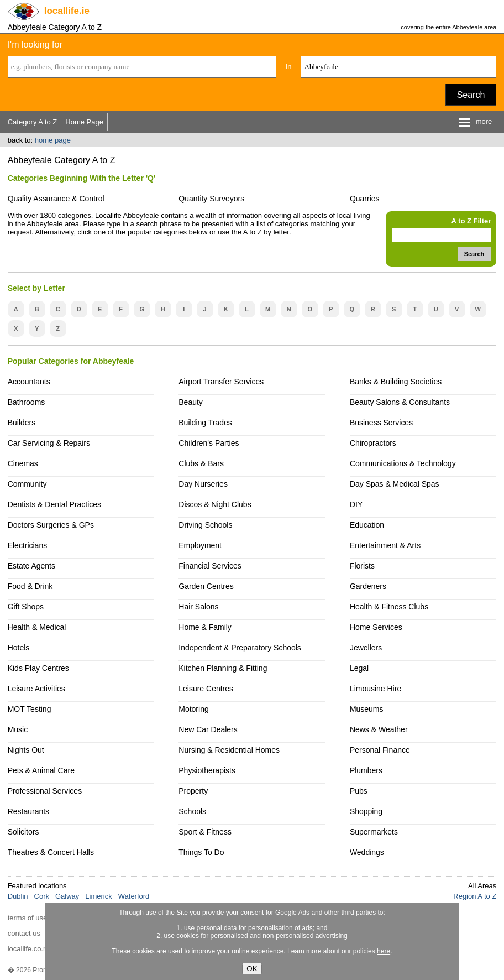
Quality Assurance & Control (56, 199)
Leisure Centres (206, 689)
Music (18, 729)
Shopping (366, 811)
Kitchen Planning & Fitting (223, 668)
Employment (200, 545)
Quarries (365, 199)
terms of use (28, 918)
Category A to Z (33, 122)
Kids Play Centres (38, 668)
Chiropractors (373, 443)
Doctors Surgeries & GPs (51, 525)
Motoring (193, 709)
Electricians (28, 545)
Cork (42, 896)
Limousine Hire (376, 689)
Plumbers (366, 770)
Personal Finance (380, 750)
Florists (362, 566)
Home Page (84, 122)
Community (27, 484)
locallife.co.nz (29, 949)
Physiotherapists (207, 770)
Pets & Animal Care (41, 770)
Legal (359, 668)
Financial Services (210, 566)
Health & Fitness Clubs (389, 607)
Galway (67, 896)
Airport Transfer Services (221, 382)
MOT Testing (30, 709)
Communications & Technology (403, 463)
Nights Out (26, 750)
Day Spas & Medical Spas (395, 484)
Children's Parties (209, 443)
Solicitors (23, 832)
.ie (67, 11)
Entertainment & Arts (385, 545)
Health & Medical (37, 627)
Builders (22, 423)
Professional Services (45, 791)
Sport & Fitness (205, 832)
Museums (367, 709)
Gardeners (368, 586)
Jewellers (366, 648)
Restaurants (28, 811)
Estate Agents (32, 566)
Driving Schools (205, 525)
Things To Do (201, 852)
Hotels (19, 648)
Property (193, 791)
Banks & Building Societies (396, 382)
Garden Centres (206, 586)
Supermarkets (374, 832)
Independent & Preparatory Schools (240, 648)
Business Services (381, 423)
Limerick (98, 896)
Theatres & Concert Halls (51, 852)
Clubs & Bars (201, 463)
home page (53, 140)
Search (471, 95)
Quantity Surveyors (211, 199)
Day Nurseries (203, 484)
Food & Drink (30, 586)
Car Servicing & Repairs (49, 443)
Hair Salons (198, 607)
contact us (24, 933)
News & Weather (379, 729)
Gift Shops (26, 607)
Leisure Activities (36, 689)
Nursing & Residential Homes (229, 750)
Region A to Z (475, 896)
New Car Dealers (208, 729)
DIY (356, 504)
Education (367, 525)
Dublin (18, 896)
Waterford (134, 896)
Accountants (29, 382)
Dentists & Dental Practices (54, 504)
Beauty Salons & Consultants (400, 402)
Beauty (191, 402)
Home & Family (205, 627)
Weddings (367, 852)
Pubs (359, 791)
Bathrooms (27, 402)
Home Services (376, 627)
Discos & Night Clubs (215, 504)
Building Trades (205, 423)
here (384, 951)
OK (252, 969)
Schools (192, 811)
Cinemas (23, 463)
